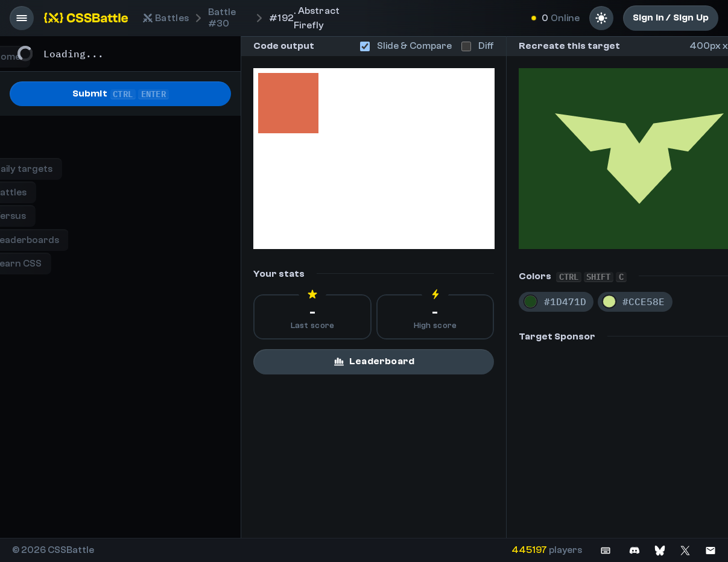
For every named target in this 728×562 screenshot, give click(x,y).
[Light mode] (601, 18)
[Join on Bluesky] (660, 550)
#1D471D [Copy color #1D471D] (565, 302)
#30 (222, 18)
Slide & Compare (406, 46)
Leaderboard (374, 362)
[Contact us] (711, 550)
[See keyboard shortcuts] (606, 550)
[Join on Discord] (635, 550)
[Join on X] (685, 550)
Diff (478, 46)
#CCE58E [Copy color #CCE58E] (644, 302)
